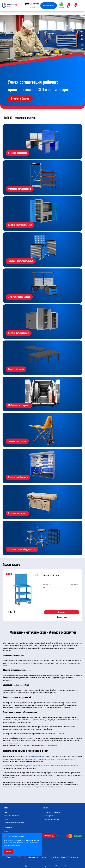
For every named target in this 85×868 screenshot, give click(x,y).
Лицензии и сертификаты (12, 816)
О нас (6, 812)
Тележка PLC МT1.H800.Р (52, 575)
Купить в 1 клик (62, 617)
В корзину (62, 612)
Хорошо (9, 851)
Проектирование (49, 816)
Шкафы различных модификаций (17, 697)
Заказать (49, 6)
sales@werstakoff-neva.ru (37, 857)
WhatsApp (61, 5)
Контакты (7, 819)
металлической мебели (33, 757)
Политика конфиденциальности (14, 823)
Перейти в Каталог (20, 99)
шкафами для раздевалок (49, 745)
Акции (6, 831)
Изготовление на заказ (51, 819)
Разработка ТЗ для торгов (52, 812)
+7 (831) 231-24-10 (31, 4)
